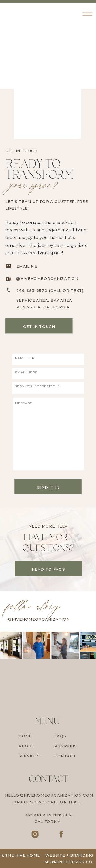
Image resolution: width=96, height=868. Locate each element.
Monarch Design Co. (69, 862)
